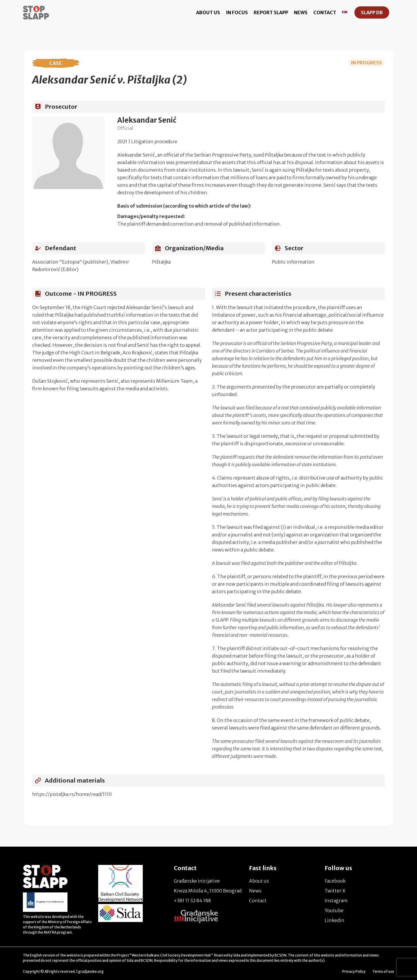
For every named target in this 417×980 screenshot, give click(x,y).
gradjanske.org (91, 971)
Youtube (334, 910)
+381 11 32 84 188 (192, 901)
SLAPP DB (372, 12)
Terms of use (383, 971)
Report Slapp (271, 12)
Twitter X (335, 891)
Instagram (336, 901)
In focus (237, 12)
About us (208, 12)
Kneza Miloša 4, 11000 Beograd (208, 891)
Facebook (335, 881)
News (301, 12)
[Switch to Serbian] (345, 12)
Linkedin (334, 920)
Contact (325, 12)
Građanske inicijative (197, 881)
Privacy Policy (354, 971)
